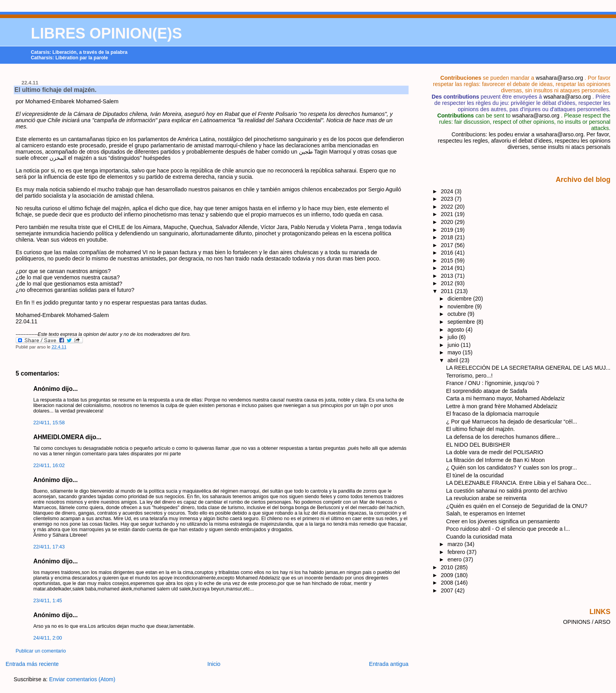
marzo (456, 544)
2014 (448, 268)
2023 (448, 199)
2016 (448, 253)
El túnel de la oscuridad (475, 475)
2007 (448, 590)
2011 (448, 291)
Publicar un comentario (41, 651)
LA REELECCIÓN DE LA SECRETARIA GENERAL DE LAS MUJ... (528, 368)
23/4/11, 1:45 (48, 601)
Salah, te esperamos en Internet (485, 513)
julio (453, 337)
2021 (448, 214)
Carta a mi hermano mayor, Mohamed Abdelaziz (505, 398)
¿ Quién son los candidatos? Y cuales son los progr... (511, 467)
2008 (448, 583)
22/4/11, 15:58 (49, 423)
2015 (448, 260)
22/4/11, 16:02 (49, 466)
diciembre (460, 299)
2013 (448, 276)
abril (454, 360)
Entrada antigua (389, 664)
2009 (448, 575)
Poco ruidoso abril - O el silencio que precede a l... (508, 529)
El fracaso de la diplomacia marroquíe (492, 414)
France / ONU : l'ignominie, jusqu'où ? (492, 383)
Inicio (214, 664)
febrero (457, 552)
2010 (448, 567)
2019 (448, 230)
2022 (448, 207)
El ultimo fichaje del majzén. (56, 90)
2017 (448, 245)
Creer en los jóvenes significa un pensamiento (503, 521)
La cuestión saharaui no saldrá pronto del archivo (507, 491)
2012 (448, 283)
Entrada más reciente (32, 664)
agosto (456, 330)
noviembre (461, 306)
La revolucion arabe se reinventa (486, 498)
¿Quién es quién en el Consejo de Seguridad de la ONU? (517, 506)
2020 (448, 222)
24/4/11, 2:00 (48, 638)
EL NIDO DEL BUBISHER (478, 445)
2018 (448, 237)
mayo (455, 352)
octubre (457, 314)
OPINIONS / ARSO (587, 622)
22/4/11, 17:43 (49, 547)
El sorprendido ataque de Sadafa (487, 391)
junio (454, 345)
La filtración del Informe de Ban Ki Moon (495, 460)
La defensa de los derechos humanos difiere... (503, 437)
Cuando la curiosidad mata (479, 537)
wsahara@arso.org (559, 78)
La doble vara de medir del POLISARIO (494, 452)
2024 (448, 191)
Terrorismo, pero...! (469, 376)
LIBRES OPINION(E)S (106, 33)
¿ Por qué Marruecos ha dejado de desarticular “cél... (511, 422)
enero (455, 559)
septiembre (462, 322)
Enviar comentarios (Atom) (82, 679)
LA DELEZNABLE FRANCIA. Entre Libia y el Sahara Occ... (519, 483)
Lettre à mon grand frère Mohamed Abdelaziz (501, 406)
